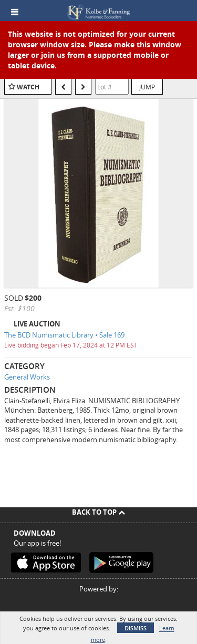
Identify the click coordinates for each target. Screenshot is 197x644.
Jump (147, 87)
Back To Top (98, 512)
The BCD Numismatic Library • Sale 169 (64, 335)
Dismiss (136, 628)
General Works (27, 377)
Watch (28, 87)
